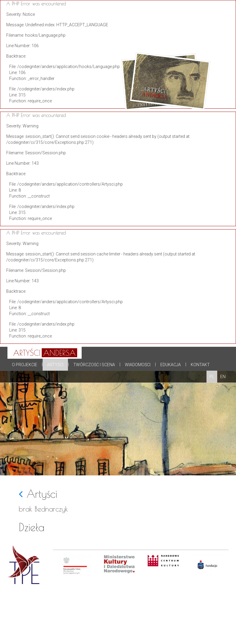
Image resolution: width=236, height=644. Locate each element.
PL (212, 377)
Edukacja (171, 365)
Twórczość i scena (94, 365)
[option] (75, 599)
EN (223, 377)
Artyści (55, 365)
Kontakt (200, 365)
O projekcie (25, 365)
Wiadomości (138, 365)
